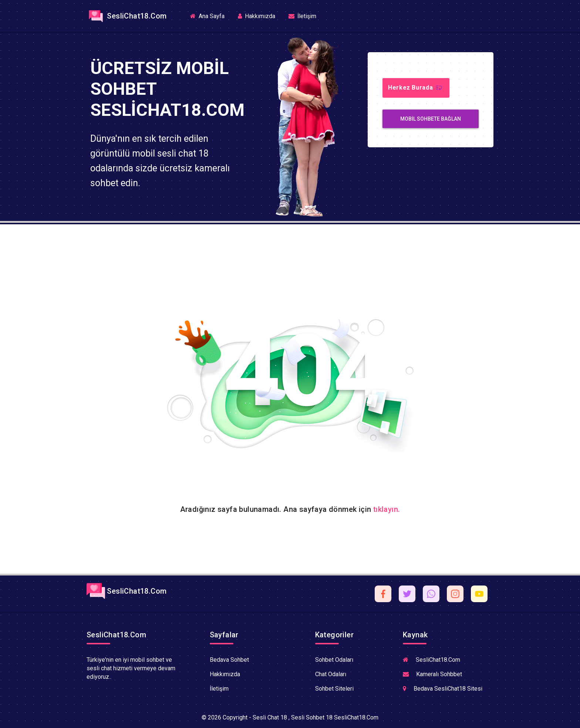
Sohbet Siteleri (334, 689)
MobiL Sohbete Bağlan (431, 119)
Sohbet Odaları (334, 660)
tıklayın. (387, 509)
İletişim (302, 16)
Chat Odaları (331, 674)
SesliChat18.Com (127, 16)
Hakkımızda (257, 16)
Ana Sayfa (210, 16)
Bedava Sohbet (229, 660)
